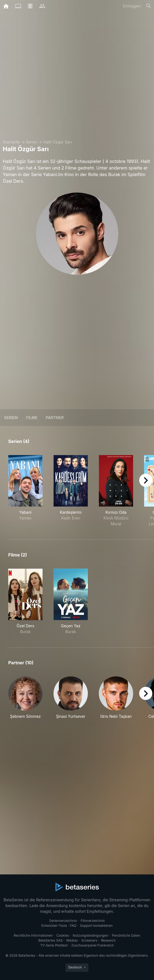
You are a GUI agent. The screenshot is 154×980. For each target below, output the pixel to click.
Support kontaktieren (96, 926)
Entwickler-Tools (54, 926)
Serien (32, 142)
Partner (55, 418)
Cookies (63, 935)
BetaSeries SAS (51, 940)
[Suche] (149, 6)
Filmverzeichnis (93, 921)
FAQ (73, 926)
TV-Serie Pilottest (54, 945)
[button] (25, 701)
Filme (32, 418)
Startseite (11, 142)
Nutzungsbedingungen (90, 935)
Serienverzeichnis (63, 921)
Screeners (89, 940)
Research (108, 940)
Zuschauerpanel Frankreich (92, 945)
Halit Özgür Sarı (58, 142)
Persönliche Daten (126, 935)
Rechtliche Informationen (33, 935)
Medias (72, 940)
